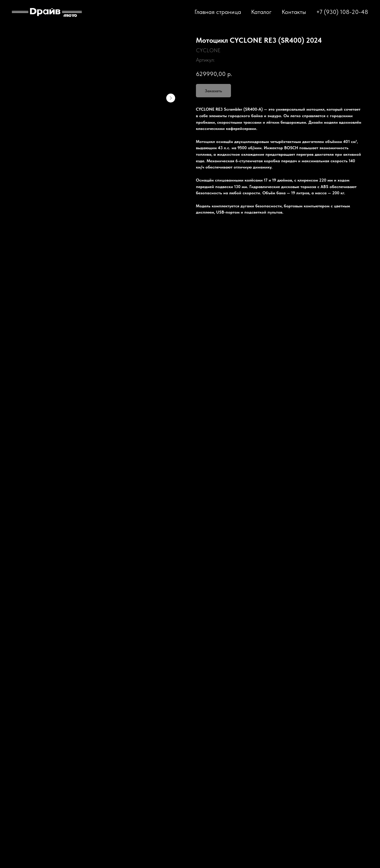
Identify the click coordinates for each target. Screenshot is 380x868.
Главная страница (218, 12)
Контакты (294, 12)
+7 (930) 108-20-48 (342, 12)
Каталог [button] (261, 12)
